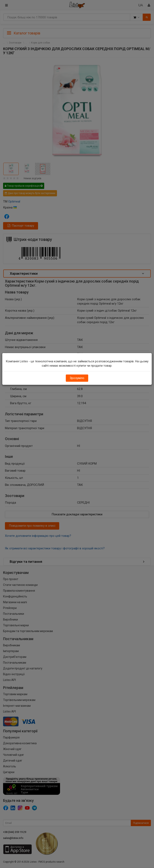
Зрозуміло (77, 378)
